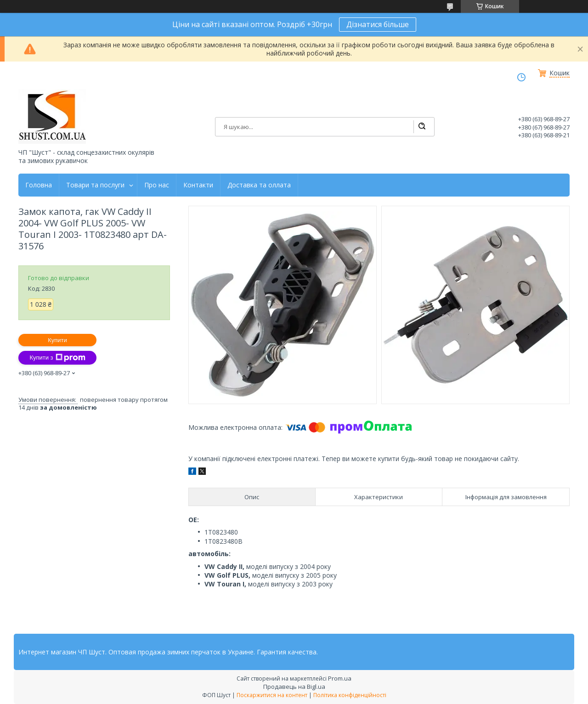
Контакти (198, 185)
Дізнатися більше (378, 24)
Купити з (57, 358)
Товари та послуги (95, 185)
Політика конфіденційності (350, 695)
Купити (57, 340)
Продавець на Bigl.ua (294, 687)
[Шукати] (422, 127)
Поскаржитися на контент (272, 695)
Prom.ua (340, 678)
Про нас (157, 185)
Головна (39, 185)
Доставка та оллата (259, 185)
